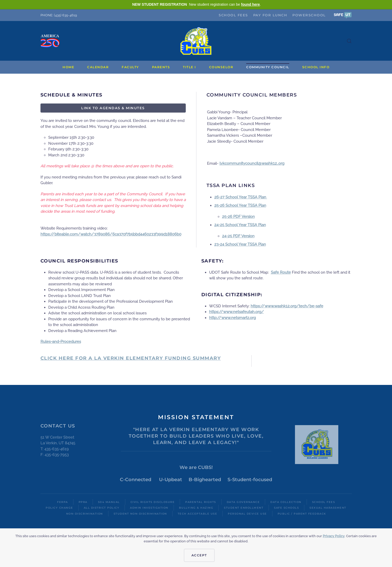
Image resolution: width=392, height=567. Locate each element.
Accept (199, 555)
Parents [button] (161, 67)
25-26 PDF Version (238, 217)
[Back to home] (196, 41)
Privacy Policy (334, 536)
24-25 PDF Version (238, 236)
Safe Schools (286, 508)
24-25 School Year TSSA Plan (240, 225)
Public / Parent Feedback (302, 514)
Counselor (221, 67)
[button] (343, 15)
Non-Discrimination (85, 514)
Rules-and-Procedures (61, 342)
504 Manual (109, 502)
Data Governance (243, 502)
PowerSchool (309, 15)
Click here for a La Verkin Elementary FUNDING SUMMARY (131, 358)
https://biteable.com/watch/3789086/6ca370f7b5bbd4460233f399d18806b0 (111, 234)
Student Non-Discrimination (140, 514)
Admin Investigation (149, 508)
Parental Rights (201, 502)
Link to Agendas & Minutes (113, 108)
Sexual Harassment (328, 508)
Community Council (268, 67)
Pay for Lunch (270, 15)
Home (68, 67)
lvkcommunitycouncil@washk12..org (252, 163)
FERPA (63, 502)
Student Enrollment (244, 508)
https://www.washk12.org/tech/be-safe (287, 306)
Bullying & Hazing (196, 508)
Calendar (98, 67)
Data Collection (286, 502)
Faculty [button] (130, 67)
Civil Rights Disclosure (153, 502)
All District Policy (102, 508)
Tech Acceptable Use (198, 514)
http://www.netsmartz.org (232, 318)
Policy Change (59, 508)
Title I (190, 67)
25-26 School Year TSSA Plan (240, 205)
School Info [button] (316, 67)
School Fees (233, 15)
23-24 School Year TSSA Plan (240, 244)
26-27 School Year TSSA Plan (241, 197)
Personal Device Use (247, 514)
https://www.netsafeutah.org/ (236, 312)
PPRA (83, 502)
